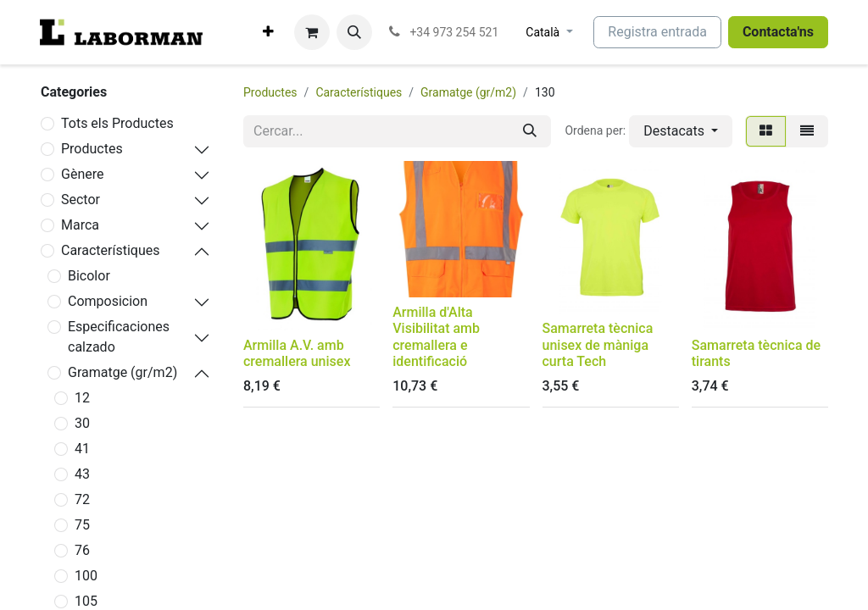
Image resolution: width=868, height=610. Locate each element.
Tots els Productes (117, 123)
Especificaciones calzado (119, 337)
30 (82, 423)
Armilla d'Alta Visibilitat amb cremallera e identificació (436, 337)
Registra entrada (657, 32)
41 (82, 449)
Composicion (108, 301)
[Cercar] (530, 131)
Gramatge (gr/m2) (122, 372)
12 (82, 398)
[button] (354, 32)
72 (82, 499)
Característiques (110, 250)
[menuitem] (268, 32)
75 (82, 525)
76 (82, 550)
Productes (92, 149)
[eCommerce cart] (312, 32)
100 (86, 576)
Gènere (82, 174)
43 (82, 474)
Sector (81, 200)
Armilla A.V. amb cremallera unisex (297, 353)
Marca (80, 225)
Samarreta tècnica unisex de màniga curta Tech (598, 344)
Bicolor (89, 276)
